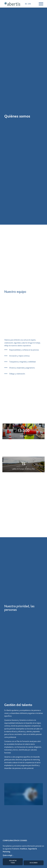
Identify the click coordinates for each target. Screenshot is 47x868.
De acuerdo (34, 863)
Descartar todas (13, 862)
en (30, 4)
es (26, 4)
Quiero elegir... (8, 855)
